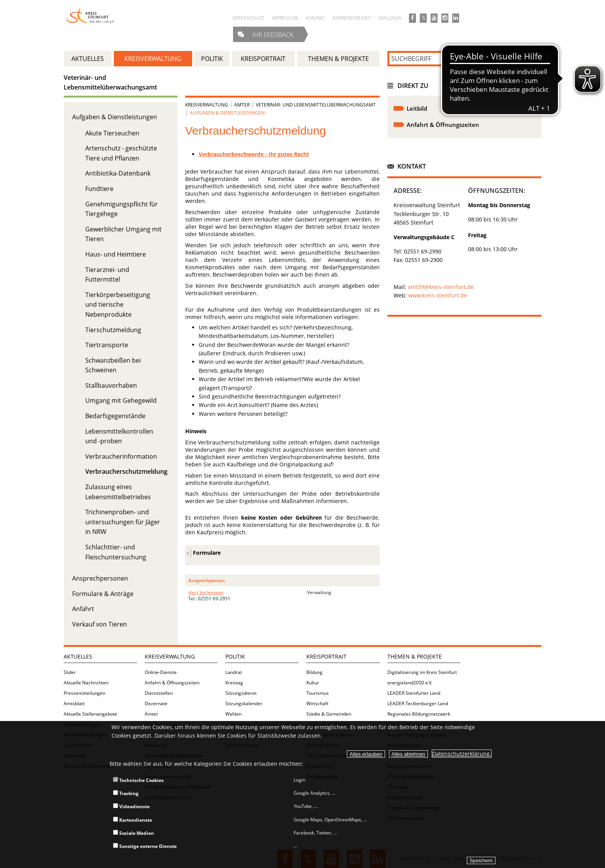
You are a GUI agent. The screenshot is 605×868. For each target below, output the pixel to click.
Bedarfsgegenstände (115, 416)
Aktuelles (78, 656)
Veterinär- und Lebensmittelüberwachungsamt (316, 105)
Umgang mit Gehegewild (121, 400)
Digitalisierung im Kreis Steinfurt (422, 672)
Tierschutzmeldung (113, 330)
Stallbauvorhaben (111, 385)
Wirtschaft (317, 703)
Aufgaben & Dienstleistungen (115, 117)
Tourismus (318, 693)
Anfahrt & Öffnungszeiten (172, 683)
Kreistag (234, 683)
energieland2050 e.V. (410, 683)
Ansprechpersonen (100, 578)
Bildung (314, 672)
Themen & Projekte (415, 656)
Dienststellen (159, 693)
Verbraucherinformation (121, 456)
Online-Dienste (161, 672)
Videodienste (131, 806)
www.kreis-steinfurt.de (438, 295)
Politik (235, 656)
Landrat (234, 672)
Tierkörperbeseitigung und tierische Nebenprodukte (118, 305)
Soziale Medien (134, 833)
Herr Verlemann (206, 592)
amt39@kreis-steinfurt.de (441, 287)
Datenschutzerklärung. (462, 754)
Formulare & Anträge (103, 594)
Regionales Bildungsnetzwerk (419, 714)
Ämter (242, 105)
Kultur (313, 683)
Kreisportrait (326, 656)
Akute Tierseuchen (112, 133)
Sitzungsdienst (241, 693)
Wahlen (233, 714)
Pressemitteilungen (84, 693)
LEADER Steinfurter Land (414, 693)
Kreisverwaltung (207, 105)
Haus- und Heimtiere (116, 254)
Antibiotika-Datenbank (118, 173)
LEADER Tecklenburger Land (418, 703)
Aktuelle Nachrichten (86, 683)
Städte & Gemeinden (329, 714)
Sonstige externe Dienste (145, 846)
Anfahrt (83, 609)
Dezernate (156, 703)
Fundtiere (99, 189)
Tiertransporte (107, 345)
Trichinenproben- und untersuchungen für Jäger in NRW (123, 522)
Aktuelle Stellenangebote (90, 714)
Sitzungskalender (244, 703)
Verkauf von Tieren (100, 624)
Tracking (126, 793)
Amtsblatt (74, 703)
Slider (70, 672)
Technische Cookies (138, 780)
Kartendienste (133, 820)
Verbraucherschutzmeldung (126, 471)
